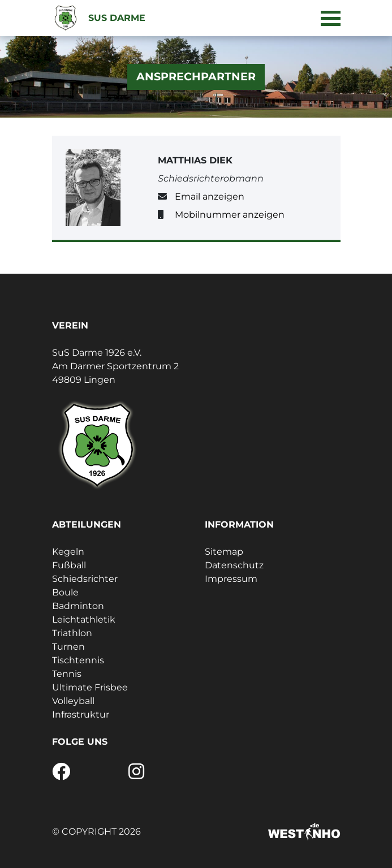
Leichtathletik (84, 619)
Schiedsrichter (85, 579)
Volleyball (73, 701)
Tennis (67, 674)
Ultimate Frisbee (90, 687)
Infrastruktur (81, 714)
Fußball (69, 565)
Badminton (78, 606)
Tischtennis (78, 660)
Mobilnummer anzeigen (230, 215)
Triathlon (72, 633)
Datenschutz (234, 565)
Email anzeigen (210, 197)
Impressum (231, 579)
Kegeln (68, 552)
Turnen (68, 647)
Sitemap (224, 552)
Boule (65, 592)
